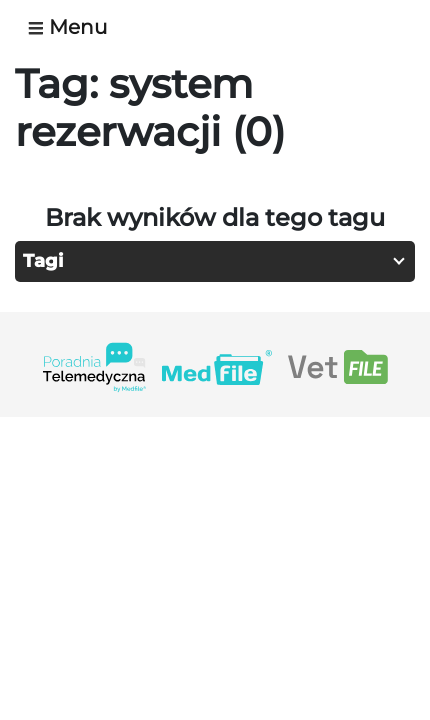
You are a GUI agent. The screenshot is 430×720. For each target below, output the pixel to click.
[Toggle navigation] (75, 27)
